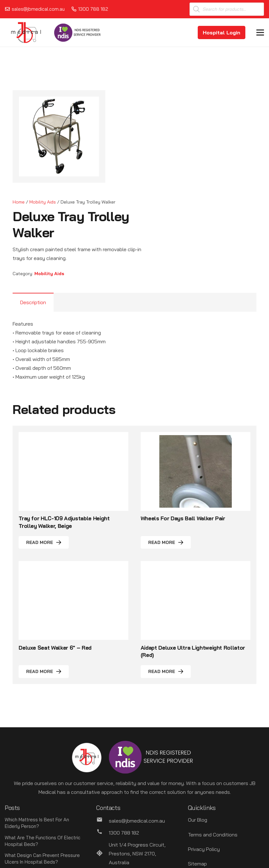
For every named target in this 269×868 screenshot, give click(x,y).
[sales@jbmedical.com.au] (102, 821)
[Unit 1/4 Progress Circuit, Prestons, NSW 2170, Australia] (102, 853)
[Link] (26, 32)
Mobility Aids (43, 202)
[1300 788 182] (102, 833)
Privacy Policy (204, 849)
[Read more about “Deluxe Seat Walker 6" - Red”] (44, 672)
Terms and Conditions (213, 835)
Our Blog (198, 820)
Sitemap (197, 864)
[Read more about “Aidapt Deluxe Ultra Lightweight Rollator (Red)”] (166, 672)
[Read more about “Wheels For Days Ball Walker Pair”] (166, 543)
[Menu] (260, 32)
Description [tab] (33, 302)
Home (19, 202)
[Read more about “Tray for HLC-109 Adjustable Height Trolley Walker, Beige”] (44, 543)
